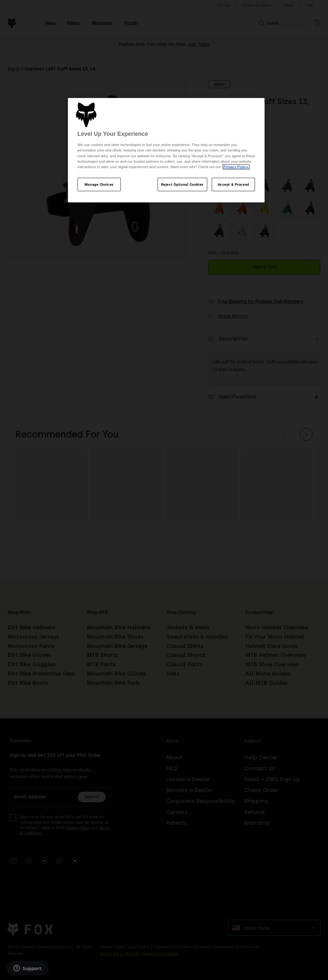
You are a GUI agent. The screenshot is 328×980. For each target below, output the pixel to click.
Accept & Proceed (234, 184)
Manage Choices (99, 184)
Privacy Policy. (236, 167)
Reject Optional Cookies (182, 184)
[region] (166, 150)
